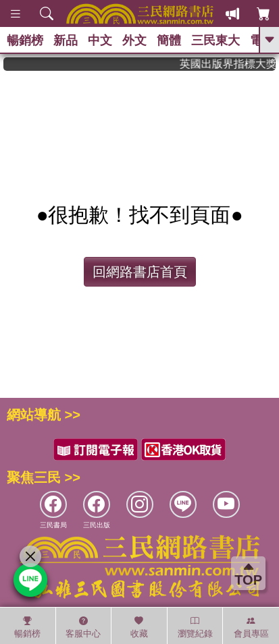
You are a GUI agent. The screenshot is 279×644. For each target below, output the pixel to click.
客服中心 (83, 627)
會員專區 (251, 627)
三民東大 (215, 40)
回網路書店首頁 (140, 272)
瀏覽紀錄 (195, 627)
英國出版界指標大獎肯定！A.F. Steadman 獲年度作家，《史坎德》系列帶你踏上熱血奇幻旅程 (231, 64)
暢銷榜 (25, 40)
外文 (134, 40)
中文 (100, 40)
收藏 (139, 627)
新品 (66, 40)
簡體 (169, 40)
